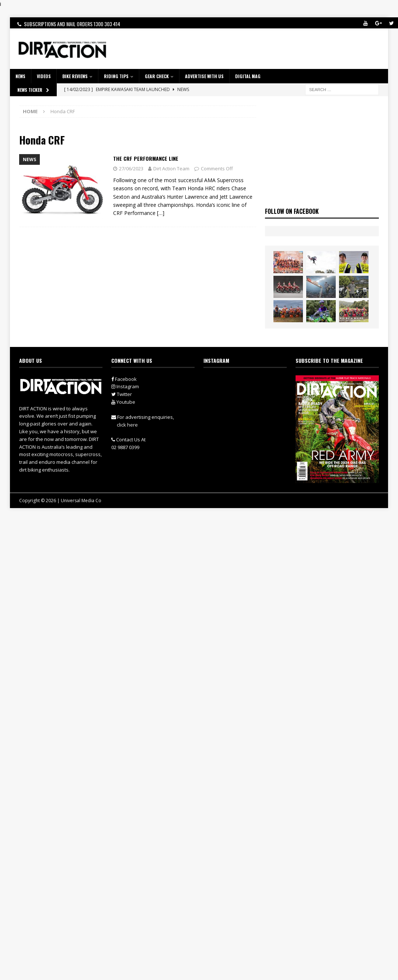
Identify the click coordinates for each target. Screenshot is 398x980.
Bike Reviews (75, 76)
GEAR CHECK (157, 76)
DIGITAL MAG (248, 76)
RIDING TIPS (116, 76)
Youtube (123, 402)
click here (127, 425)
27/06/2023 (131, 168)
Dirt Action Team (171, 168)
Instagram (125, 386)
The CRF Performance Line (146, 158)
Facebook (124, 379)
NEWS (20, 76)
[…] (161, 213)
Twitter (122, 394)
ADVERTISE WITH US (204, 76)
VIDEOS (44, 76)
